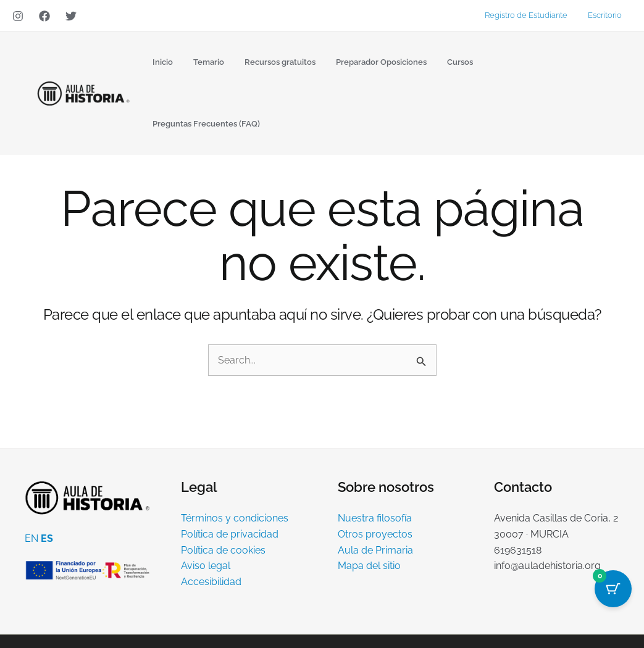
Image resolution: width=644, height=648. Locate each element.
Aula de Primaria (375, 488)
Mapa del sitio (369, 505)
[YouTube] (614, 612)
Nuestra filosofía (375, 457)
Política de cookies (223, 488)
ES (47, 477)
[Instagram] (18, 16)
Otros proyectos (375, 473)
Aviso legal (206, 505)
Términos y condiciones (235, 457)
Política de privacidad (230, 473)
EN (31, 477)
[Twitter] (71, 16)
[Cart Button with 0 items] (613, 589)
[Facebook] (44, 16)
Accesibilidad (211, 520)
